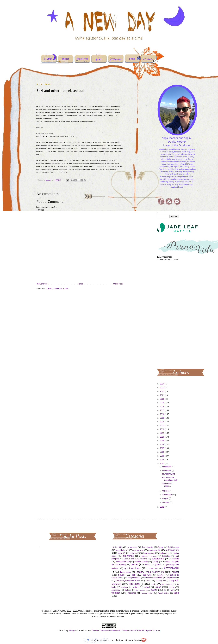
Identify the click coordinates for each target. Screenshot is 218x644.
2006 (162, 452)
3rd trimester (173, 547)
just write (147, 575)
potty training (167, 584)
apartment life (155, 550)
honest (175, 572)
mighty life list (173, 578)
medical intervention (154, 578)
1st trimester (132, 547)
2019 (162, 403)
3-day (161, 547)
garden (158, 565)
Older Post (118, 284)
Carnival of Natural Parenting (136, 559)
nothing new (161, 580)
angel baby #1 (122, 550)
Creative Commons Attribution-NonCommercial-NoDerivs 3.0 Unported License (126, 630)
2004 (162, 460)
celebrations (158, 559)
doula (148, 565)
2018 (162, 407)
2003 (162, 464)
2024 (162, 384)
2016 (162, 414)
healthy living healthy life (150, 572)
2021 (162, 395)
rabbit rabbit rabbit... (167, 485)
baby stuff (134, 553)
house (121, 575)
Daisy (156, 562)
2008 (162, 445)
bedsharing (164, 553)
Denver (134, 564)
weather (116, 593)
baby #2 (121, 553)
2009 (162, 441)
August (166, 498)
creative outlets (141, 562)
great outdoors (132, 568)
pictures (134, 584)
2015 (162, 418)
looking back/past (133, 578)
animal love (138, 550)
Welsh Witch (163, 593)
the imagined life (142, 590)
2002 (162, 507)
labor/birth (161, 575)
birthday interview (149, 556)
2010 (162, 437)
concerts (175, 559)
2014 (162, 422)
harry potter (126, 572)
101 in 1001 (117, 547)
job (134, 575)
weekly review (147, 593)
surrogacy (116, 590)
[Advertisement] (168, 315)
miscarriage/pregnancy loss (128, 580)
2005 (162, 456)
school (147, 587)
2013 (162, 426)
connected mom (123, 562)
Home (80, 284)
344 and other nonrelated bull (169, 479)
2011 (162, 433)
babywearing (149, 553)
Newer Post (42, 284)
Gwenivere (171, 568)
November (167, 470)
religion (136, 587)
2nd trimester (148, 547)
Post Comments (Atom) (58, 289)
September (167, 495)
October (166, 491)
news (148, 580)
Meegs (72, 630)
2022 (162, 391)
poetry (154, 584)
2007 (162, 448)
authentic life (172, 550)
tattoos (128, 590)
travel (154, 590)
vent (173, 590)
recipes (125, 587)
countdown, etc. (169, 474)
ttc (165, 590)
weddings (132, 593)
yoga (176, 593)
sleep (158, 587)
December (167, 467)
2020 (162, 399)
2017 (162, 410)
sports (172, 587)
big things (128, 556)
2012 (162, 429)
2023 (162, 388)
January (166, 502)
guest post (153, 568)
